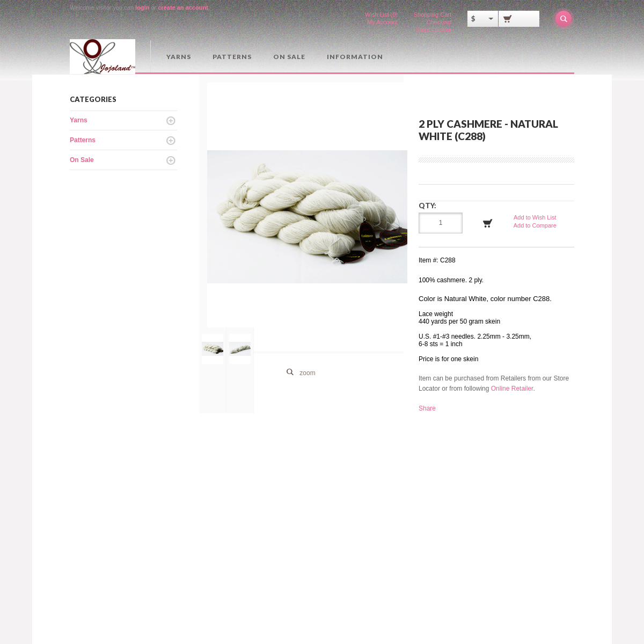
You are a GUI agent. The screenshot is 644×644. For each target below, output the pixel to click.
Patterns (232, 57)
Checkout (439, 22)
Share (427, 408)
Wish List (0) (381, 14)
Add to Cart (488, 223)
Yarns (179, 57)
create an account (183, 8)
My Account (382, 22)
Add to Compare (535, 225)
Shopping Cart (433, 14)
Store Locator (434, 30)
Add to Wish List (535, 217)
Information (355, 57)
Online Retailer (512, 389)
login (142, 8)
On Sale (289, 57)
